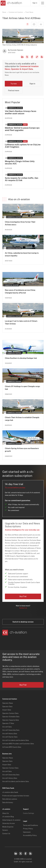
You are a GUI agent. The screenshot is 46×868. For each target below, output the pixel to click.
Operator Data (7, 707)
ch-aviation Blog (8, 817)
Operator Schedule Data (11, 717)
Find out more (14, 91)
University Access (9, 823)
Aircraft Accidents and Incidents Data (16, 740)
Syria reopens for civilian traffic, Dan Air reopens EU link (22, 179)
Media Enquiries (8, 827)
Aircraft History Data (10, 734)
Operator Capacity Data (11, 720)
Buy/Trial (23, 596)
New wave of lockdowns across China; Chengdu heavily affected (20, 291)
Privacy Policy (28, 829)
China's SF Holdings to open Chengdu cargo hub (22, 388)
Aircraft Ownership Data (11, 730)
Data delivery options (10, 799)
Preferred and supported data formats (16, 796)
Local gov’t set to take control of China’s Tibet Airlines (21, 322)
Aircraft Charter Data (10, 737)
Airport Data (7, 710)
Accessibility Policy (30, 835)
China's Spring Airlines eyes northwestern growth (22, 450)
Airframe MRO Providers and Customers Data (18, 744)
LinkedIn (22, 57)
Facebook (32, 57)
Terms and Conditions (30, 825)
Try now (14, 84)
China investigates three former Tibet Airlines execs (20, 223)
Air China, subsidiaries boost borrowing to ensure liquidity (22, 254)
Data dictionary (8, 803)
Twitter (21, 854)
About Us (6, 813)
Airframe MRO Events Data (12, 747)
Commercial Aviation (16, 12)
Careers (5, 830)
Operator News (8, 703)
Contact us (23, 608)
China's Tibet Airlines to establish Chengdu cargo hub (22, 419)
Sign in (35, 3)
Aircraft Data (7, 727)
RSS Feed (42, 57)
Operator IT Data (8, 723)
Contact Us (6, 834)
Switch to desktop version (23, 622)
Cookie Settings (29, 813)
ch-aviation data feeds (10, 792)
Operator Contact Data (10, 713)
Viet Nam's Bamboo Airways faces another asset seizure (21, 112)
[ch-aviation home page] (11, 3)
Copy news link (37, 57)
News (4, 12)
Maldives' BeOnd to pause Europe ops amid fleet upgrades (22, 129)
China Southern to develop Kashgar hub (21, 358)
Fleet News (29, 12)
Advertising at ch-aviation (11, 820)
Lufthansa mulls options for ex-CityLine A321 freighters (23, 146)
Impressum (27, 832)
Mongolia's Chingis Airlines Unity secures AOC (20, 162)
